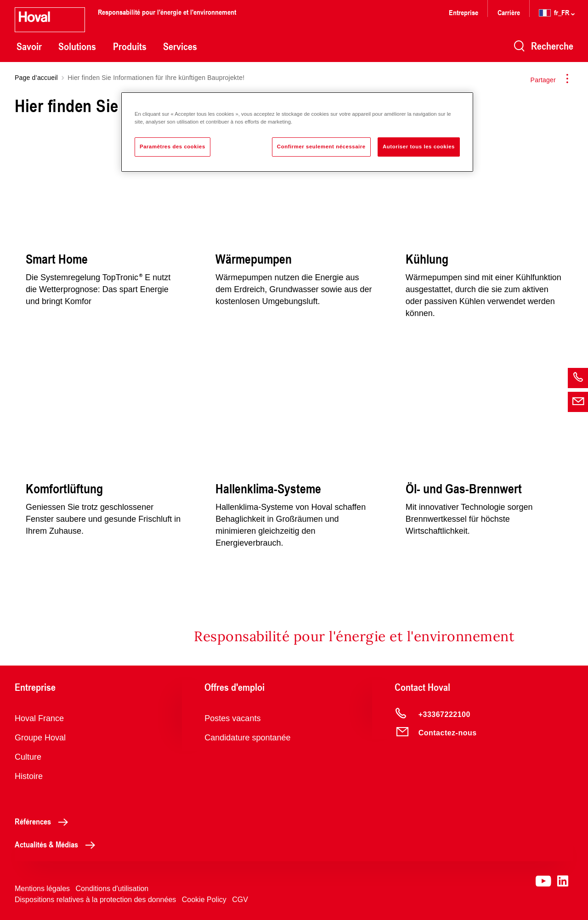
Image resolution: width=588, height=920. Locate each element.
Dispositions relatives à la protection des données (95, 900)
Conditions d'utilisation (112, 889)
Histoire (29, 776)
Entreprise (464, 12)
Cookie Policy (204, 900)
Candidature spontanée (247, 738)
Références (44, 821)
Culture (28, 757)
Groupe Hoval (40, 738)
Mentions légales (42, 889)
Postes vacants (232, 718)
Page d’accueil (36, 78)
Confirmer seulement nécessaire (321, 147)
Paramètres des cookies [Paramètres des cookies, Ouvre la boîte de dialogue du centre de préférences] (172, 147)
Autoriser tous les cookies (419, 147)
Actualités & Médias (57, 844)
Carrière (510, 12)
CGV (240, 900)
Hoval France (39, 718)
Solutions (77, 46)
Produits (130, 46)
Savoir (29, 46)
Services (180, 46)
